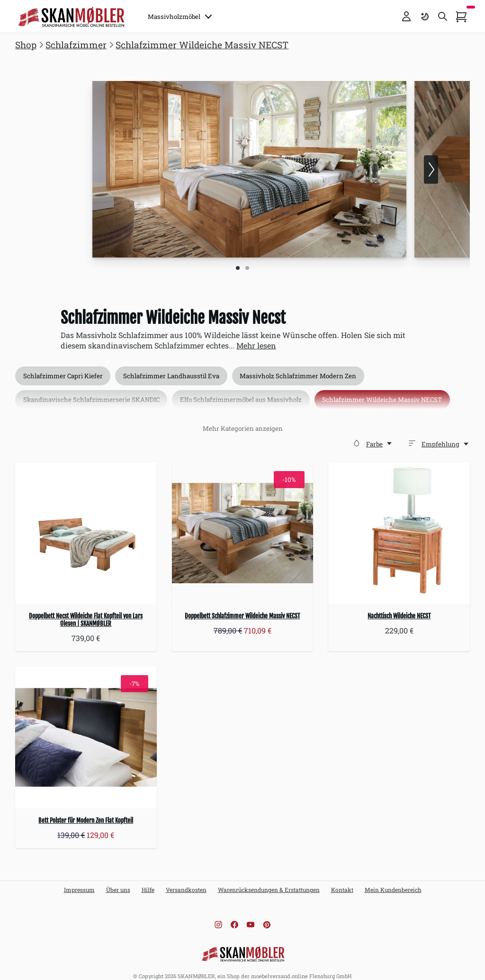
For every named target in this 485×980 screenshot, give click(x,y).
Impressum (79, 882)
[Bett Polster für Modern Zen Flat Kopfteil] (86, 730)
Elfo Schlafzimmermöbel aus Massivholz (245, 395)
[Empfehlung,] (446, 436)
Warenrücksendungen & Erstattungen (269, 882)
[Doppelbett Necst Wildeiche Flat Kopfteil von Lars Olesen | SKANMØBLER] (86, 525)
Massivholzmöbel (182, 17)
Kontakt (342, 882)
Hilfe (148, 882)
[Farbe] (357, 435)
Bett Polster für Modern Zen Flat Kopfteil (86, 812)
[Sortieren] (412, 435)
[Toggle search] (443, 17)
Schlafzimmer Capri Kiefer (64, 369)
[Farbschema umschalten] (424, 17)
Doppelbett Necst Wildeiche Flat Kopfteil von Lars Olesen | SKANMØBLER (86, 612)
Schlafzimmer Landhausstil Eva (175, 369)
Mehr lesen (256, 338)
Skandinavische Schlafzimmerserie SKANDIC (92, 395)
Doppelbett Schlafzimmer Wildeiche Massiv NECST (242, 608)
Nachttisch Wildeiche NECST (399, 608)
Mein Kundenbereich (393, 882)
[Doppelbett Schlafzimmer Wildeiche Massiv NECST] (243, 525)
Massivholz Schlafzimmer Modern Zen (305, 369)
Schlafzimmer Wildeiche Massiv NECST (390, 395)
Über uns (118, 882)
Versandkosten (186, 882)
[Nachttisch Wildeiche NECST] (399, 525)
